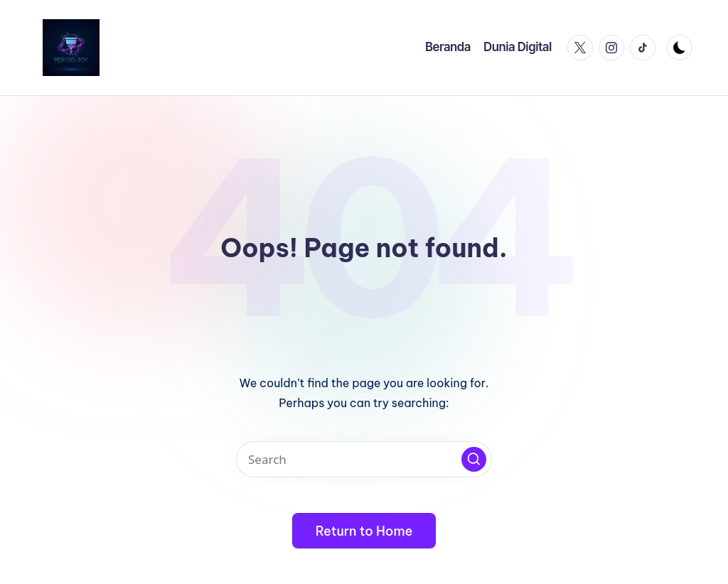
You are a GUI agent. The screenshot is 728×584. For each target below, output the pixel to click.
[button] (474, 459)
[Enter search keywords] (364, 459)
